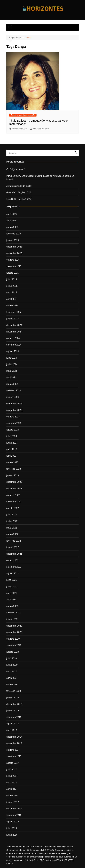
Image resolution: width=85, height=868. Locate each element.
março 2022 (12, 534)
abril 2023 (11, 456)
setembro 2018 (14, 717)
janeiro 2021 (13, 619)
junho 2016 (12, 835)
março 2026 (12, 227)
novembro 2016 (14, 809)
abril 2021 (11, 600)
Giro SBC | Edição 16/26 (19, 199)
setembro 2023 (14, 423)
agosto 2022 (13, 508)
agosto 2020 (13, 652)
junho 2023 (12, 443)
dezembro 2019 (14, 704)
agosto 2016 (13, 822)
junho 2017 (12, 776)
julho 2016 (12, 828)
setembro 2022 (14, 502)
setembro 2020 (14, 645)
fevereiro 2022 (14, 541)
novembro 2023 (14, 410)
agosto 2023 (13, 430)
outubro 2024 (13, 338)
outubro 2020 (13, 639)
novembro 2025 (14, 253)
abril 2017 (11, 789)
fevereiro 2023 (14, 469)
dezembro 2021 (14, 554)
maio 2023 (12, 449)
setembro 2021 (14, 567)
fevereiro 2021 (14, 613)
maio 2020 (12, 671)
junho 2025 (12, 286)
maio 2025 (12, 292)
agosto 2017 (13, 763)
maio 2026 (12, 214)
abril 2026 (11, 221)
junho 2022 (12, 521)
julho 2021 (12, 580)
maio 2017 (12, 783)
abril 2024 (11, 377)
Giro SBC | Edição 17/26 (19, 192)
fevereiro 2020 (14, 691)
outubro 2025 (13, 260)
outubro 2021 (13, 560)
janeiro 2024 (13, 397)
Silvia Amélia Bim (18, 129)
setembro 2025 (14, 266)
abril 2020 (11, 678)
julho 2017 (12, 769)
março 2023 (12, 462)
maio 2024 (12, 371)
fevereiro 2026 (14, 234)
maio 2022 (12, 528)
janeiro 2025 (13, 319)
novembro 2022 (14, 488)
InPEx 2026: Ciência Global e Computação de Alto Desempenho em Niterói (40, 178)
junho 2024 (12, 364)
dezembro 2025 (14, 247)
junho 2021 (12, 586)
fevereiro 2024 (14, 390)
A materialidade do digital (19, 186)
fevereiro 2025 (14, 312)
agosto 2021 (13, 573)
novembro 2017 (14, 743)
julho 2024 (12, 358)
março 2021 (12, 606)
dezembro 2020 (14, 626)
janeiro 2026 (13, 240)
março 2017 (12, 796)
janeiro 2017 (13, 802)
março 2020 (12, 685)
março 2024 (12, 384)
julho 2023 (12, 436)
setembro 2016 (14, 815)
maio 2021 (12, 593)
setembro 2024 (14, 345)
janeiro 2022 (13, 547)
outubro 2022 (13, 495)
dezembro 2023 (14, 404)
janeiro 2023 (13, 475)
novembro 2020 (14, 632)
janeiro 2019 (13, 711)
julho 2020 (12, 658)
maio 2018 (12, 730)
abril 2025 (11, 299)
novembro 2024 (14, 332)
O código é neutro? (16, 169)
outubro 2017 (13, 750)
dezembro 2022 (14, 482)
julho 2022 (12, 515)
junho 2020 (12, 665)
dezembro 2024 (14, 325)
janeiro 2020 (13, 698)
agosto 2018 (13, 724)
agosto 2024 (13, 351)
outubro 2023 (13, 417)
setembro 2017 (14, 756)
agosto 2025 (13, 273)
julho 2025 (12, 279)
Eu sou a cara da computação (23, 115)
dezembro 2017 (14, 737)
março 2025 (12, 305)
